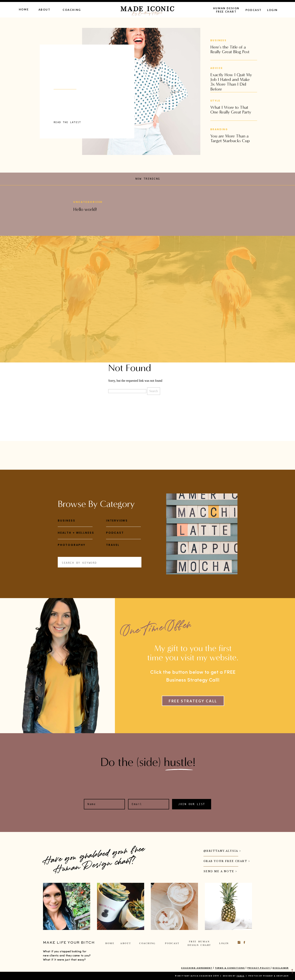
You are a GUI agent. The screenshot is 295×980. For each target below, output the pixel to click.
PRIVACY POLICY (259, 968)
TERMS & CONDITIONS (230, 968)
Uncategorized (88, 202)
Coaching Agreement (197, 968)
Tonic (240, 976)
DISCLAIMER (281, 968)
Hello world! (85, 209)
